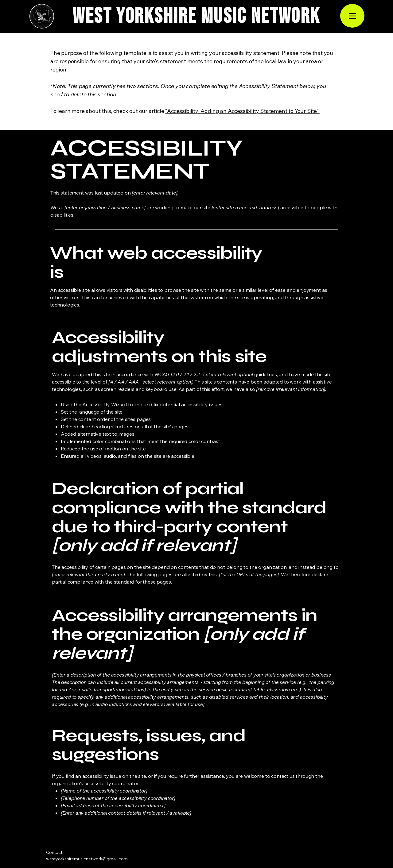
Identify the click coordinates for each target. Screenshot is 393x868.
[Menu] (352, 16)
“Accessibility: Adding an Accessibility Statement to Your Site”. (242, 111)
